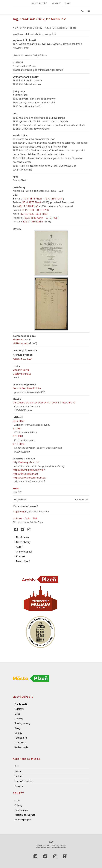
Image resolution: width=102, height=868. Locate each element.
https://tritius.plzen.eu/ (26, 474)
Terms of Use (43, 846)
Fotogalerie (21, 738)
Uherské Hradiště (24, 781)
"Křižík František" (22, 359)
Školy (18, 728)
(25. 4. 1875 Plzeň (31, 202)
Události (19, 709)
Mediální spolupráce (25, 815)
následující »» (82, 499)
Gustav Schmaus (22, 374)
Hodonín (19, 776)
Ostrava (19, 786)
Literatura (20, 743)
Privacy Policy (59, 846)
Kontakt (56, 3)
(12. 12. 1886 (27, 214)
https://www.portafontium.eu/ (30, 478)
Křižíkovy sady (21, 343)
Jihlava (18, 771)
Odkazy (19, 805)
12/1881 (17, 429)
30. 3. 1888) (42, 214)
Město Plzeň (22, 561)
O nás (67, 3)
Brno (17, 766)
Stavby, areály (22, 723)
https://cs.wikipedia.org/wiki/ (29, 470)
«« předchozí (20, 499)
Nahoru (17, 518)
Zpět (27, 518)
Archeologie (21, 747)
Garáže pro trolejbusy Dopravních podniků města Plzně (44, 403)
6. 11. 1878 (19, 444)
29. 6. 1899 (19, 421)
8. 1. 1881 (18, 436)
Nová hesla (22, 537)
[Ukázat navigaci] (89, 11)
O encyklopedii (24, 552)
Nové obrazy (23, 542)
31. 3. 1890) (43, 210)
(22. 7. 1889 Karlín (33, 222)
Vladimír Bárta (21, 370)
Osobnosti (21, 704)
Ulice (17, 714)
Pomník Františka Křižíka (27, 388)
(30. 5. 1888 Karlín (34, 218)
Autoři (19, 547)
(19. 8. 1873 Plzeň (32, 199)
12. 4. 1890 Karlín (54, 199)
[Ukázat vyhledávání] (83, 11)
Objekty (19, 719)
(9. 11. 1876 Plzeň (29, 206)
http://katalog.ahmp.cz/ (26, 462)
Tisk (35, 518)
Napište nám (20, 512)
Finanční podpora (23, 820)
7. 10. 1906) (52, 218)
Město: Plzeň (39, 3)
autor (16, 488)
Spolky (18, 733)
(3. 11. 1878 (28, 210)
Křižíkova (18, 340)
